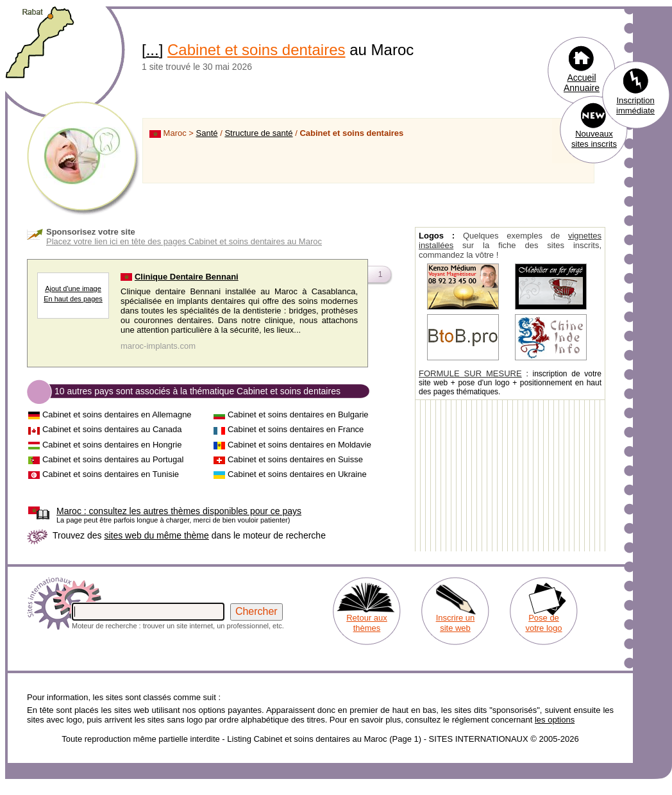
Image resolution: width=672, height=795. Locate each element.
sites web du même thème (156, 535)
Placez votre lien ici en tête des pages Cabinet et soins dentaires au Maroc (184, 241)
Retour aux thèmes (367, 623)
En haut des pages (73, 299)
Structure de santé (258, 133)
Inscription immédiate (635, 105)
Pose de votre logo (543, 623)
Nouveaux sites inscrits (594, 139)
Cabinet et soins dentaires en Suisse (295, 459)
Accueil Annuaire (582, 83)
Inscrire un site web (456, 623)
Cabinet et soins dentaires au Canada (112, 429)
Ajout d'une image (73, 289)
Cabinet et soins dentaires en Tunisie (111, 474)
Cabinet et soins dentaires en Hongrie (112, 445)
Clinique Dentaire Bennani (187, 277)
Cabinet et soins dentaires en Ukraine (297, 474)
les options (555, 720)
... (153, 50)
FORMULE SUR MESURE (470, 373)
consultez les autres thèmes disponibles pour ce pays (179, 511)
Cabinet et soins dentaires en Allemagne (117, 414)
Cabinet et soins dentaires (256, 50)
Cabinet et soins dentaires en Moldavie (299, 445)
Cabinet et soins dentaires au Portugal (113, 459)
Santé (207, 133)
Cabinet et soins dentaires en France (296, 429)
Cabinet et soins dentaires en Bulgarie (298, 414)
